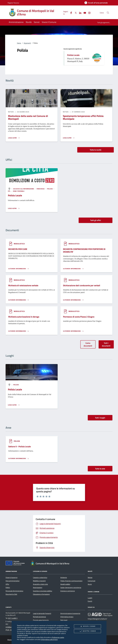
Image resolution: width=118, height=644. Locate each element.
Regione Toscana (13, 3)
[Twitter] (75, 13)
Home (19, 43)
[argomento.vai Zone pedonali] (19, 191)
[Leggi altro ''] (14, 208)
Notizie (90, 578)
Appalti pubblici (65, 584)
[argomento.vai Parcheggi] (41, 189)
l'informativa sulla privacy (49, 639)
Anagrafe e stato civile (40, 584)
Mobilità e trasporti (39, 581)
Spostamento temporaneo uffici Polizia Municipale (83, 117)
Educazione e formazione (41, 594)
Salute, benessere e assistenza (71, 588)
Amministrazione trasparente (70, 613)
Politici (8, 588)
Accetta (87, 631)
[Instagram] (88, 13)
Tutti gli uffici (96, 220)
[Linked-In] (79, 13)
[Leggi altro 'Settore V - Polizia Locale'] (19, 459)
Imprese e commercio (68, 591)
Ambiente (64, 578)
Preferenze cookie (58, 637)
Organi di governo (11, 578)
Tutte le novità (96, 150)
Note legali (64, 620)
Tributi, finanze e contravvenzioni (71, 581)
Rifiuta (87, 626)
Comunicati (92, 581)
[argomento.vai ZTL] (9, 191)
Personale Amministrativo (14, 591)
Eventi (90, 601)
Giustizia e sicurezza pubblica (43, 591)
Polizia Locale (73, 55)
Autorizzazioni (38, 588)
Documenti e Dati (11, 594)
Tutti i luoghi (100, 418)
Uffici (7, 584)
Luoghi (90, 598)
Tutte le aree (100, 469)
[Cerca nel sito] (108, 13)
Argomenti (27, 43)
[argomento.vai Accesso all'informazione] (24, 189)
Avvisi (90, 584)
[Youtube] (84, 13)
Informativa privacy (67, 617)
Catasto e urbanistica (40, 578)
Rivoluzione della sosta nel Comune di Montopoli (28, 117)
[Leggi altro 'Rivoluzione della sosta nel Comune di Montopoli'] (14, 138)
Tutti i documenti (106, 344)
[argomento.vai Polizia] (50, 189)
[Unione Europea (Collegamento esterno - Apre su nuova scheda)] (16, 564)
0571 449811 (13, 618)
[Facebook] (70, 13)
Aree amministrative (12, 581)
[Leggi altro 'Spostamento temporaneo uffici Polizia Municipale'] (69, 138)
